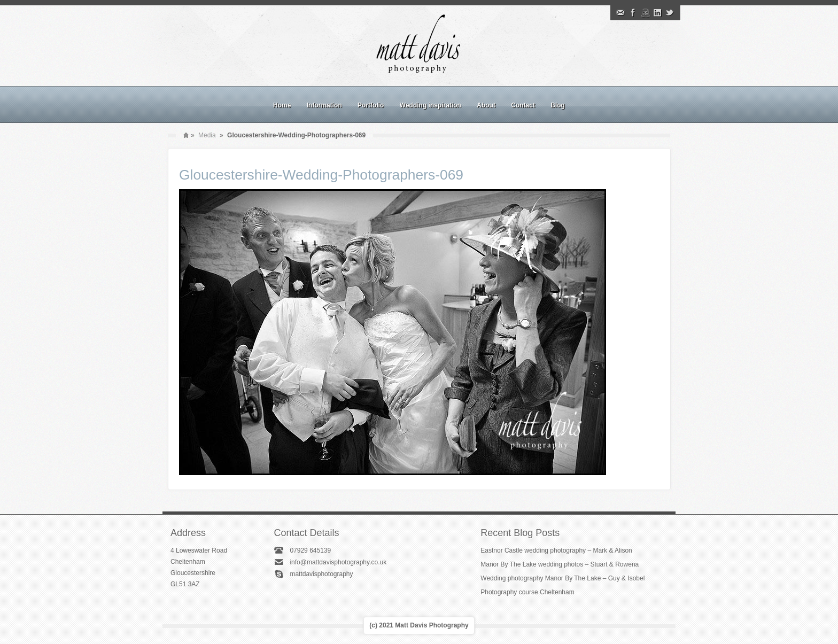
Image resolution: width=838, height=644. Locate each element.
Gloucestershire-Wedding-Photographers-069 (321, 175)
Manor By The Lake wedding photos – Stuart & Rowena (560, 564)
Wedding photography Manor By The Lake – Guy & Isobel (562, 578)
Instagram (645, 13)
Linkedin (657, 13)
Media (207, 135)
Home (282, 105)
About (486, 105)
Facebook (633, 13)
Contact (523, 105)
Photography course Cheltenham (527, 592)
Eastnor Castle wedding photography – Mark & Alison (556, 550)
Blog (558, 105)
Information (324, 105)
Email (620, 13)
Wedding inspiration (430, 105)
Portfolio (371, 105)
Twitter (670, 13)
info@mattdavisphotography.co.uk (338, 562)
